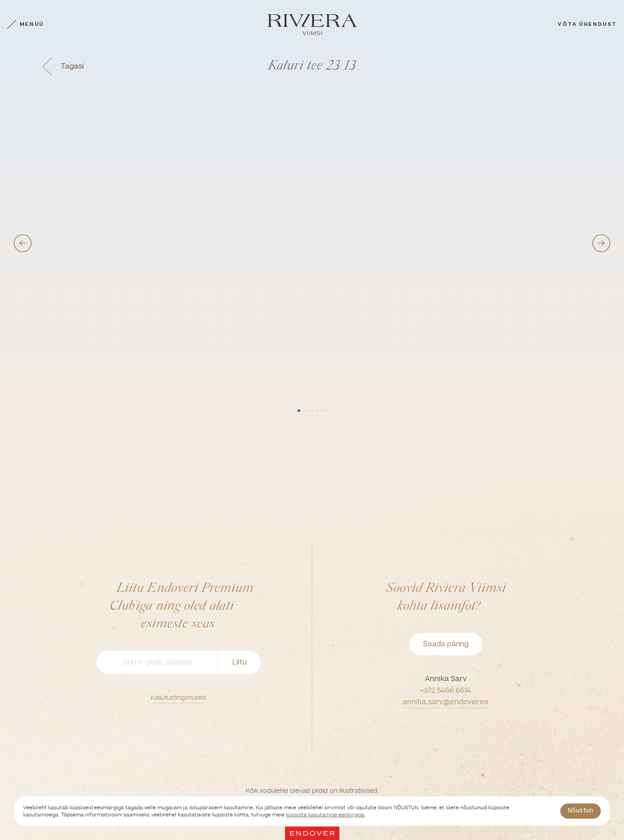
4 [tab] (313, 411)
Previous (23, 243)
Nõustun (581, 810)
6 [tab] (322, 411)
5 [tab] (317, 411)
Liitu (239, 662)
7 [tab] (326, 411)
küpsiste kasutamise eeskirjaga (325, 815)
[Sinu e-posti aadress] (157, 662)
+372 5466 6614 (446, 690)
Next (601, 243)
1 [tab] (299, 411)
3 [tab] (308, 411)
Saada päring (446, 644)
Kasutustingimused (178, 697)
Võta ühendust (587, 24)
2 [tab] (304, 411)
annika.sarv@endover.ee (446, 702)
